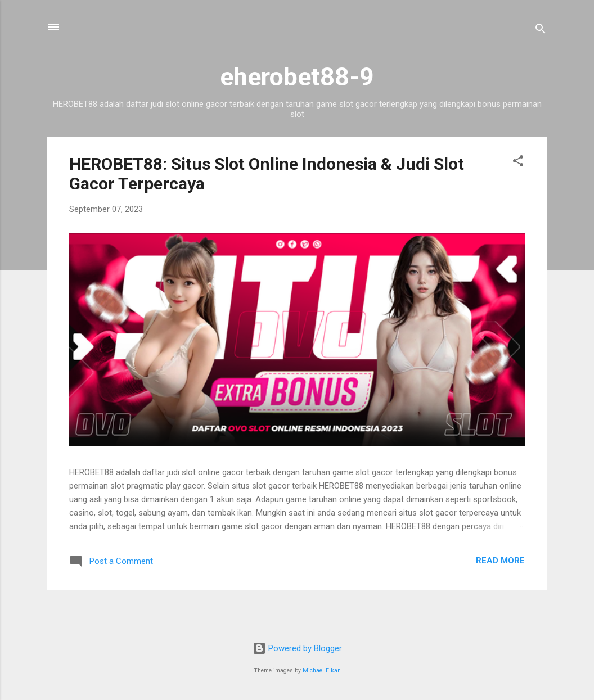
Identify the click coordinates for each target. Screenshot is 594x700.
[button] (518, 163)
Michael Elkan (322, 670)
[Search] (541, 31)
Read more (500, 561)
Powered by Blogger (297, 648)
